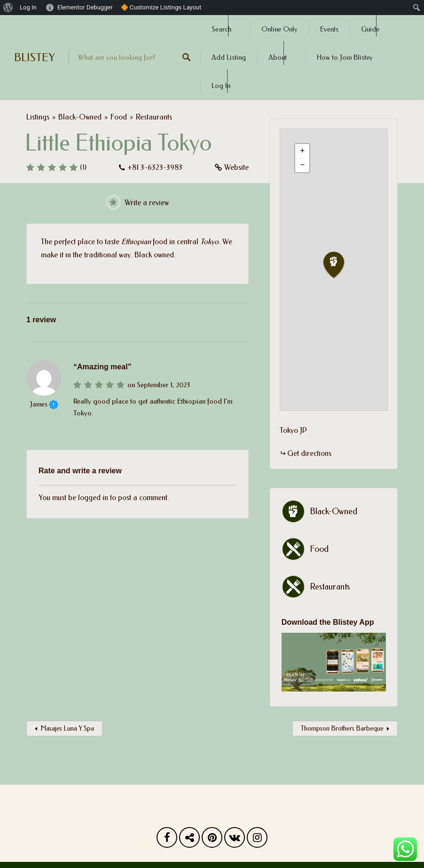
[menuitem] (8, 8)
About (278, 57)
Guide (370, 29)
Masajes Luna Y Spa (67, 729)
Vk (235, 840)
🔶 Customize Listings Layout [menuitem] (161, 7)
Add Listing (229, 57)
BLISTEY (34, 57)
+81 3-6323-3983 (155, 167)
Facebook (167, 840)
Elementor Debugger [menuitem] (85, 7)
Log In (221, 86)
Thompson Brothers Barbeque (342, 729)
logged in (93, 498)
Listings (38, 117)
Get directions (309, 453)
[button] (339, 265)
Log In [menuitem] (28, 7)
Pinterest (212, 840)
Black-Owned (80, 117)
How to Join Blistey (345, 57)
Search (221, 29)
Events (329, 29)
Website (236, 167)
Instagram (257, 840)
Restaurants (154, 117)
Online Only (279, 29)
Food (119, 117)
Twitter (189, 840)
